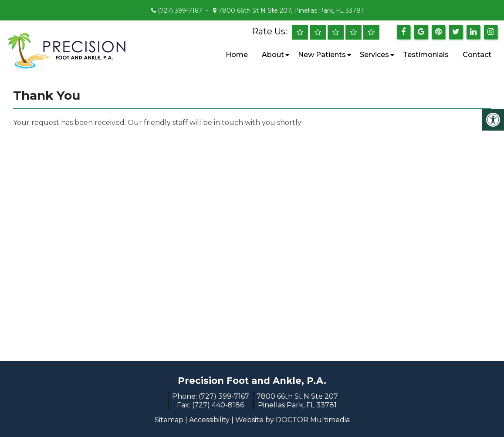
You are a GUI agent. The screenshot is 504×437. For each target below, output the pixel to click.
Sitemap (169, 420)
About (273, 55)
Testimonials (426, 55)
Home (237, 55)
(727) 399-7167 (180, 10)
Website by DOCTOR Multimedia (293, 420)
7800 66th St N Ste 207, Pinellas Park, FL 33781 (290, 10)
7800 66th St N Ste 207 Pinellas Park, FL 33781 (297, 401)
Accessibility (209, 420)
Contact (477, 55)
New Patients (322, 55)
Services (374, 55)
